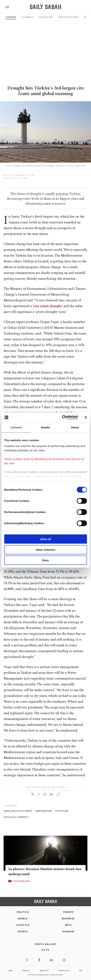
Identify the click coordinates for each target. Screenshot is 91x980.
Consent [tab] (16, 427)
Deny (45, 560)
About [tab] (75, 427)
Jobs (11, 971)
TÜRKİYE (11, 17)
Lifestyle (23, 925)
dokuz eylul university (16, 817)
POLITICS (23, 912)
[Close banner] (86, 417)
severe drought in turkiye (18, 811)
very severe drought (48, 306)
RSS (81, 971)
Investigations (68, 17)
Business (68, 919)
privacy (26, 971)
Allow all (45, 539)
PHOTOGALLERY (22, 881)
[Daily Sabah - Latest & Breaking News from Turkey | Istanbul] (45, 7)
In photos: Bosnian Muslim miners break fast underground (45, 871)
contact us (64, 971)
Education (46, 17)
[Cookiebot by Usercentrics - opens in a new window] (62, 417)
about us (44, 971)
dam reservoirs (44, 811)
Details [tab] (46, 427)
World (23, 919)
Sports (23, 932)
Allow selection (45, 550)
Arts (68, 925)
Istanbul (27, 17)
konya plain (62, 811)
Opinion (68, 932)
